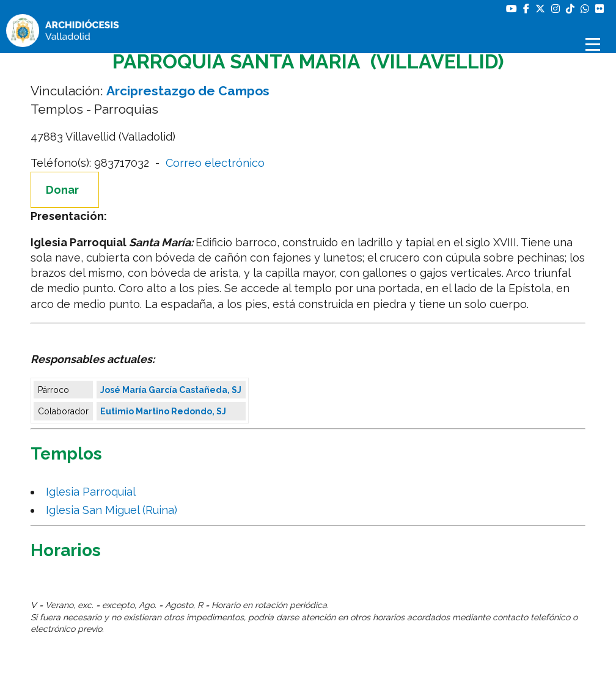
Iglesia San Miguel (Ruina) (115, 510)
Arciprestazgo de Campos (188, 91)
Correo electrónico (215, 163)
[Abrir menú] (595, 44)
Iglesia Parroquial (94, 492)
